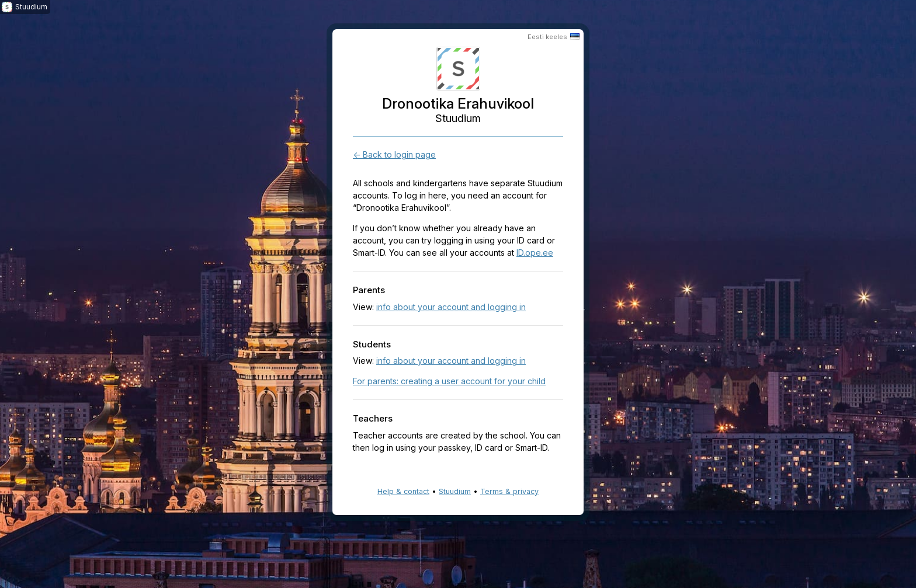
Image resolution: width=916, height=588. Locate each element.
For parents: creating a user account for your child (449, 381)
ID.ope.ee (535, 253)
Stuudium (455, 491)
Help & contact (403, 491)
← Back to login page (394, 154)
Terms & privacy (509, 491)
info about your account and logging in (451, 307)
